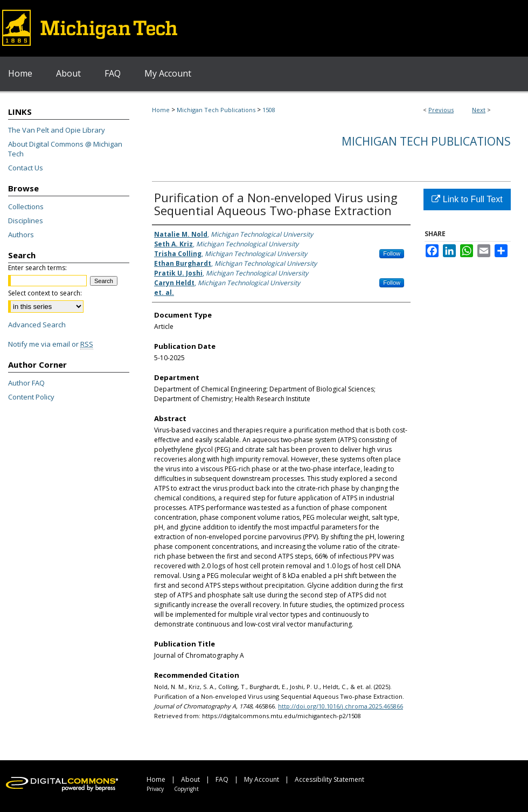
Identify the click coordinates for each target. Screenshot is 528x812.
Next (479, 110)
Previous (441, 110)
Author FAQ (26, 383)
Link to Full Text (467, 199)
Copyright (186, 789)
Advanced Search (37, 325)
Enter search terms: (37, 268)
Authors (21, 235)
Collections (26, 207)
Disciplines (26, 221)
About (190, 779)
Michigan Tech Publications (216, 110)
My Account (262, 779)
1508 (269, 110)
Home (161, 110)
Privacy (155, 789)
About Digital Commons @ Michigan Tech (65, 149)
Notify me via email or (51, 344)
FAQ (222, 779)
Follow (392, 253)
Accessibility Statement (329, 779)
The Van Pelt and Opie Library (57, 130)
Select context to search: (45, 293)
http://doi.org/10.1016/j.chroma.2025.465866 (341, 706)
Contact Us (26, 168)
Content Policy (31, 397)
